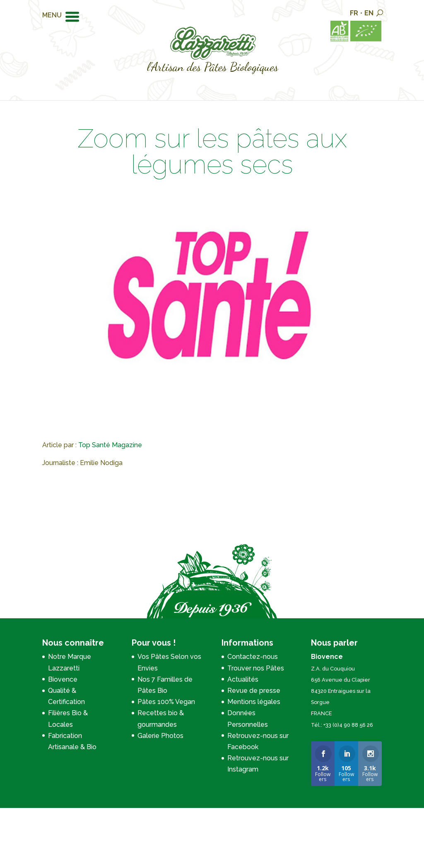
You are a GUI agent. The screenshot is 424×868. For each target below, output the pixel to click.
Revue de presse (254, 691)
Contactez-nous (253, 657)
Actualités (243, 679)
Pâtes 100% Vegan (166, 702)
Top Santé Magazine (110, 445)
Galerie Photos (160, 736)
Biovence (63, 679)
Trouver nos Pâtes (256, 668)
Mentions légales (254, 702)
